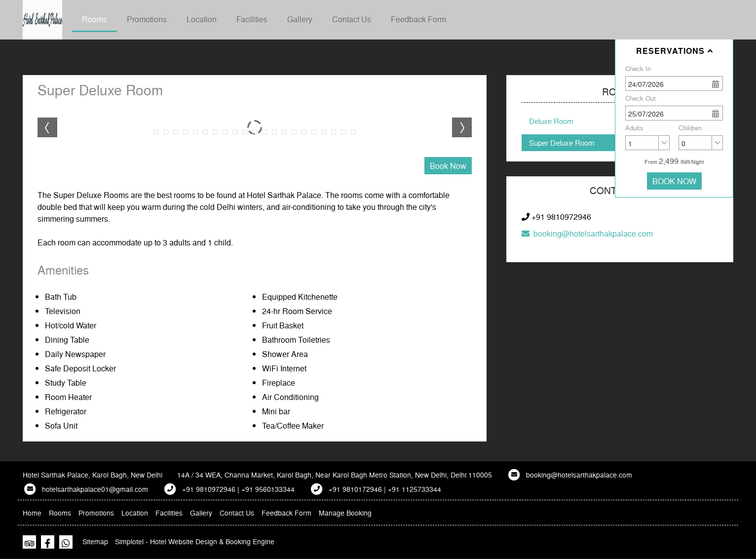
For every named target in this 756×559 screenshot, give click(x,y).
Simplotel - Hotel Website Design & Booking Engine (195, 541)
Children (690, 128)
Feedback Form (418, 19)
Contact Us (352, 19)
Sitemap (95, 541)
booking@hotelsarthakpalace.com (587, 233)
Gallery (300, 19)
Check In (638, 68)
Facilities (252, 19)
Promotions (147, 19)
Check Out (641, 98)
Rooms (94, 19)
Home (32, 513)
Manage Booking (345, 513)
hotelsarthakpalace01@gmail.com (95, 489)
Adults (634, 128)
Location (202, 19)
